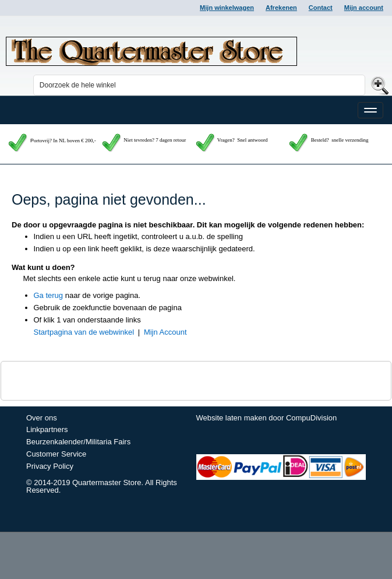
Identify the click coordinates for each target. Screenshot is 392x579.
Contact (321, 8)
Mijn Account (165, 332)
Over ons (42, 418)
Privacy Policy (50, 466)
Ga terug (49, 295)
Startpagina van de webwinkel (84, 332)
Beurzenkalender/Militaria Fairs (78, 442)
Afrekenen (281, 8)
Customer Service (56, 454)
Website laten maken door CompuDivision (267, 418)
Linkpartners (47, 429)
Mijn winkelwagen (227, 8)
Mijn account (364, 8)
